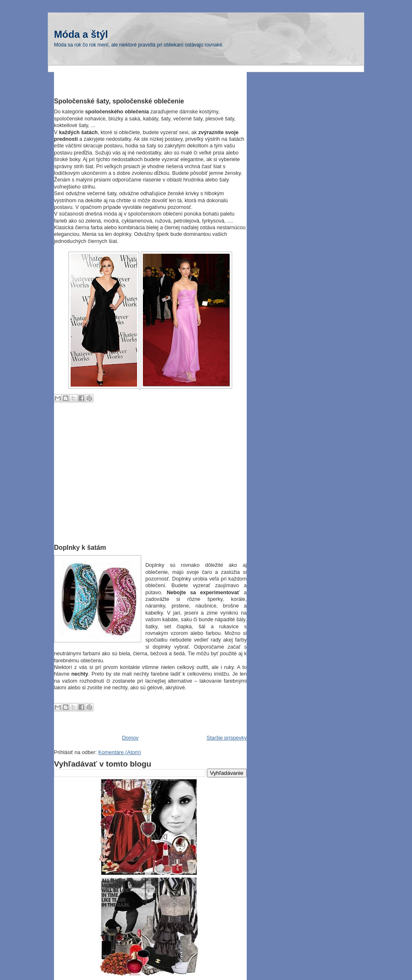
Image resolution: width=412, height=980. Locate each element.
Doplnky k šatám (80, 548)
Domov (130, 738)
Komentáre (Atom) (119, 752)
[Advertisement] (151, 84)
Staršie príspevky (227, 738)
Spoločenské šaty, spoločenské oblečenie (119, 101)
